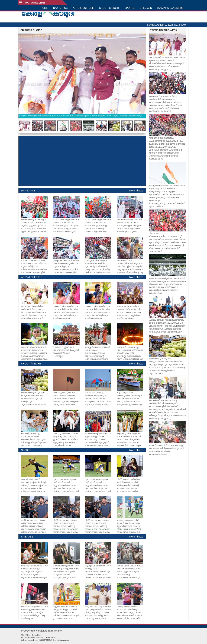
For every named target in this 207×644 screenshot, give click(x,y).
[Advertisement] (82, 161)
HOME (44, 8)
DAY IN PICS (60, 8)
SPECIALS (146, 8)
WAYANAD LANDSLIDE (170, 8)
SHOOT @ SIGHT (109, 8)
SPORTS (129, 8)
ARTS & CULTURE (83, 8)
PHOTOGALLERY (32, 3)
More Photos (136, 191)
